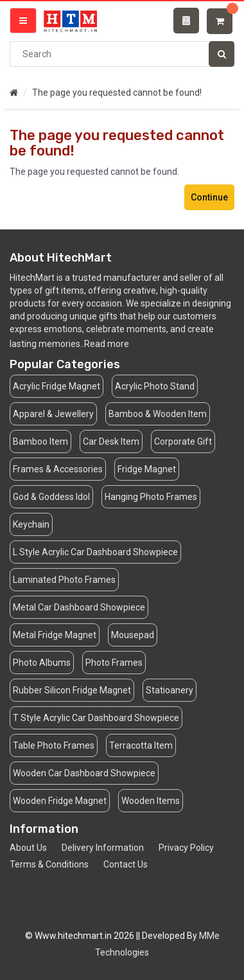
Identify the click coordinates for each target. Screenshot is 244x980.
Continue (209, 197)
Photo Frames (114, 663)
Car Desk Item (111, 441)
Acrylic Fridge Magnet (57, 386)
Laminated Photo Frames (64, 580)
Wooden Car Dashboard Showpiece (84, 773)
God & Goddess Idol (51, 497)
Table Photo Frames (54, 745)
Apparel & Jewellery (53, 414)
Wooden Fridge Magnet (60, 801)
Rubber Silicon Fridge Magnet (72, 690)
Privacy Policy (186, 848)
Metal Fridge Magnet (55, 635)
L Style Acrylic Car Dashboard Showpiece (95, 552)
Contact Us (126, 864)
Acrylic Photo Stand (155, 386)
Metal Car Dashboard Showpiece (79, 607)
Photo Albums (42, 663)
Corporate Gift (183, 441)
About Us (28, 848)
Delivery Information (103, 848)
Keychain (31, 524)
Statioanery (170, 690)
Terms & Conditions (49, 864)
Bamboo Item (40, 441)
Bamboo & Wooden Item (158, 414)
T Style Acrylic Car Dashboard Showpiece (96, 718)
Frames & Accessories (58, 469)
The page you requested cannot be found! (117, 93)
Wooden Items (151, 801)
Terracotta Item (141, 745)
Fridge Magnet (147, 469)
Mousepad (133, 635)
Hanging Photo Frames (151, 497)
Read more (107, 344)
